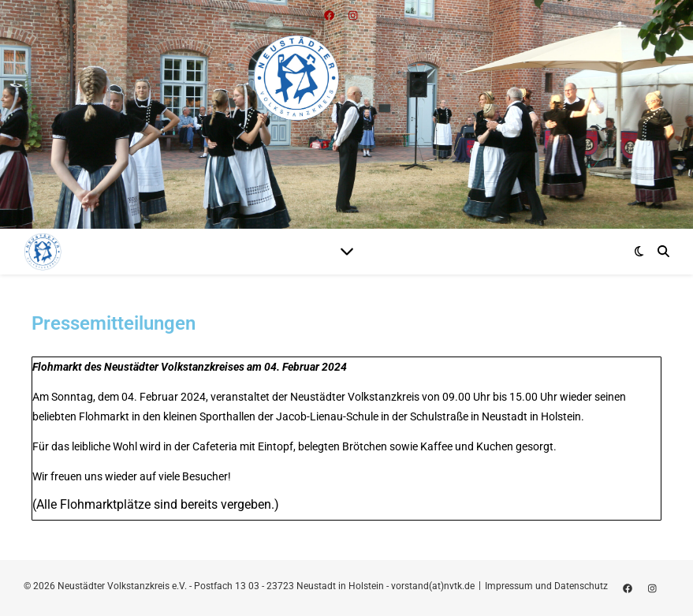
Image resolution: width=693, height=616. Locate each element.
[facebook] (629, 588)
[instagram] (652, 588)
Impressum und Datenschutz (546, 586)
